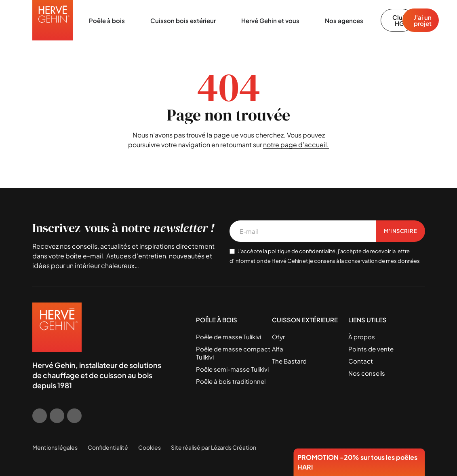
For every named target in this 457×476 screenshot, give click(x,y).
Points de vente (371, 349)
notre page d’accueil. (296, 145)
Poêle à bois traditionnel (231, 381)
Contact (361, 361)
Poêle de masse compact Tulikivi (233, 353)
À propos (362, 337)
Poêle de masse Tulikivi (228, 337)
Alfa (278, 349)
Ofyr (278, 337)
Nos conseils (367, 373)
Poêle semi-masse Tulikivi (232, 369)
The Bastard (289, 361)
